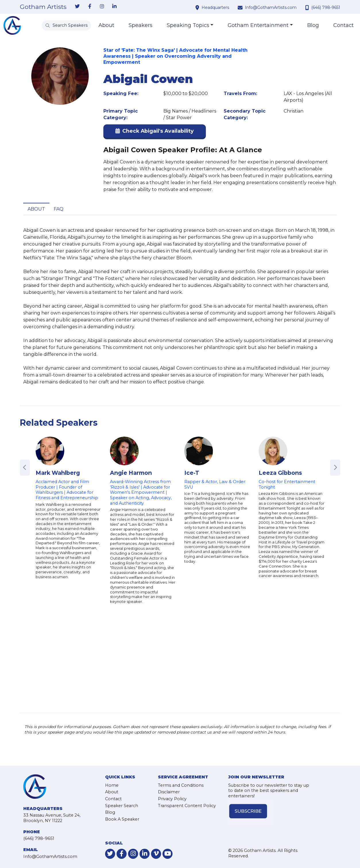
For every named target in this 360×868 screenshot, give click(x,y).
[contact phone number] (308, 7)
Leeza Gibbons (280, 473)
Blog (313, 25)
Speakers (141, 25)
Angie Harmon (131, 473)
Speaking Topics (188, 25)
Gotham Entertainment (258, 25)
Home (112, 785)
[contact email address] (241, 7)
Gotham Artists (43, 7)
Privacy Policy (172, 799)
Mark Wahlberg (58, 473)
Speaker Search (122, 806)
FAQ (59, 209)
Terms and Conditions (181, 785)
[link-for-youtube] (168, 854)
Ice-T (192, 473)
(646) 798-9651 (326, 7)
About (106, 25)
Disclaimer (169, 792)
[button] (155, 132)
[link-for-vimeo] (156, 854)
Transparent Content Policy (187, 806)
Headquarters (215, 7)
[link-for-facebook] (90, 7)
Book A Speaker (122, 819)
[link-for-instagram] (102, 7)
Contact (343, 25)
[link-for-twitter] (77, 7)
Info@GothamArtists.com (271, 7)
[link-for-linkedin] (114, 7)
